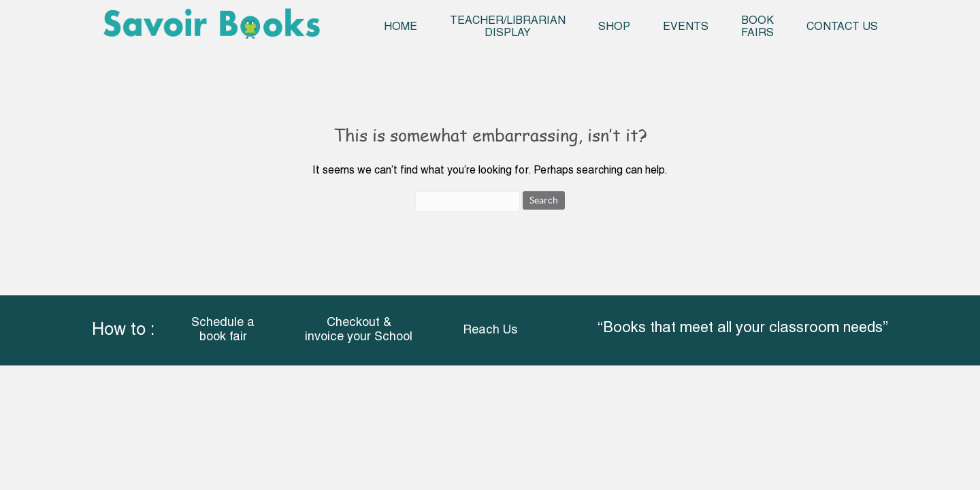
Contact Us (842, 27)
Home (401, 27)
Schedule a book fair (223, 330)
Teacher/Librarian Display (508, 27)
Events (686, 27)
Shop (614, 27)
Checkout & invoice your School (359, 330)
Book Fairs (757, 27)
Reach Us (490, 330)
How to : (123, 330)
